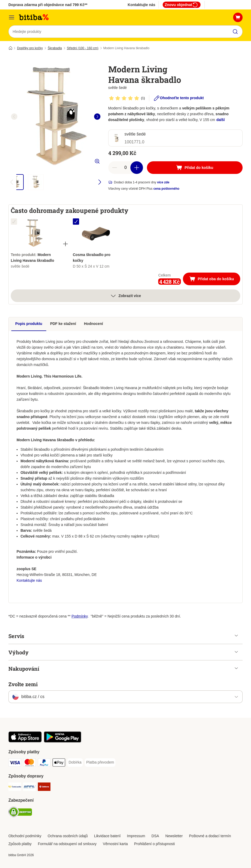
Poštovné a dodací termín (210, 836)
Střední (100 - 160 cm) (83, 48)
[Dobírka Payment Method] (75, 762)
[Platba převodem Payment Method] (100, 762)
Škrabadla (55, 48)
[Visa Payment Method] (15, 763)
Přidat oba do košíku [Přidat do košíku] (215, 279)
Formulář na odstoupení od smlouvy (67, 844)
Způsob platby (20, 844)
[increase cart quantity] (137, 168)
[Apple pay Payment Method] (59, 763)
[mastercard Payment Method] (29, 763)
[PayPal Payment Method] (44, 763)
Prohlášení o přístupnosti (154, 844)
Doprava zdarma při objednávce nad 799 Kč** (48, 5)
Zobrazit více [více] (126, 296)
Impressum (136, 836)
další (221, 120)
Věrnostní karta (115, 844)
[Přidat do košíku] (195, 168)
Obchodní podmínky (25, 836)
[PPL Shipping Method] (29, 788)
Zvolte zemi (23, 684)
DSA (155, 836)
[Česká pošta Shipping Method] (15, 788)
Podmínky (80, 616)
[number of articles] (126, 168)
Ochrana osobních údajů (68, 836)
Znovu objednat (182, 5)
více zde (163, 182)
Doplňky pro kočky (30, 48)
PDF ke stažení (63, 324)
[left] (14, 117)
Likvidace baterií (107, 836)
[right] (97, 117)
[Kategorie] (12, 17)
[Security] (20, 813)
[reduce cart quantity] (115, 168)
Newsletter (174, 836)
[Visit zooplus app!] (25, 741)
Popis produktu (29, 324)
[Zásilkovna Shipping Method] (44, 788)
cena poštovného (167, 189)
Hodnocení (94, 324)
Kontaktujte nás (142, 5)
